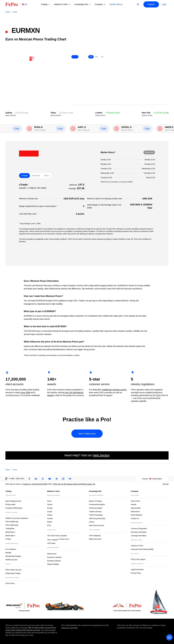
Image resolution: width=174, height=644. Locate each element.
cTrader (8, 539)
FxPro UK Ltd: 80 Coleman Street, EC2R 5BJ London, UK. (74, 484)
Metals (50, 522)
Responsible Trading (13, 573)
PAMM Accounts (11, 560)
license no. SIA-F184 (69, 628)
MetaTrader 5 (10, 532)
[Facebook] (29, 479)
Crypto (50, 512)
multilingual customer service (114, 390)
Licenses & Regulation (139, 529)
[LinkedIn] (36, 479)
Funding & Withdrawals (14, 508)
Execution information (139, 532)
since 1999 (26, 392)
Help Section (101, 455)
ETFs (49, 525)
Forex (49, 501)
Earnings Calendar (54, 561)
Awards (134, 505)
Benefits (8, 553)
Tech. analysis (58, 540)
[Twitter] (43, 479)
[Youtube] (50, 479)
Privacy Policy (136, 573)
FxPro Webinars (95, 536)
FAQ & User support (138, 559)
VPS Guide (51, 543)
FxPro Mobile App (12, 522)
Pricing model (10, 505)
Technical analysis (96, 508)
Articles (92, 522)
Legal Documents (137, 570)
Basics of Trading (95, 501)
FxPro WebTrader (12, 525)
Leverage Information (139, 536)
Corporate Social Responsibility (142, 549)
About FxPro (135, 501)
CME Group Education (97, 519)
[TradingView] (70, 479)
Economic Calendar (54, 557)
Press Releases (137, 515)
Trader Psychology (96, 515)
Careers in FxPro (137, 546)
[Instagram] (63, 479)
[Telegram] (56, 479)
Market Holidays (53, 564)
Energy (50, 508)
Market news (53, 554)
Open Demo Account (97, 525)
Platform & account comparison (17, 518)
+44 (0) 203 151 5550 (39, 484)
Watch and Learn (95, 539)
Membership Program (13, 556)
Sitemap (166, 484)
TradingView (10, 529)
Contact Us (27, 484)
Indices (50, 515)
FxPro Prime (10, 583)
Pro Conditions (11, 549)
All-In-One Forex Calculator (57, 536)
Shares (50, 505)
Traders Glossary (95, 512)
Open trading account (13, 501)
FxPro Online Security (13, 570)
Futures (50, 519)
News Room (135, 512)
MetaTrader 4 (10, 536)
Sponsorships (136, 508)
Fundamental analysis (97, 505)
